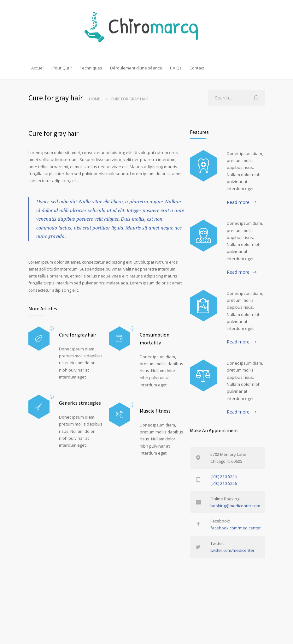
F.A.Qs (176, 68)
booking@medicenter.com (235, 506)
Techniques (91, 68)
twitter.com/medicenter (232, 550)
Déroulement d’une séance (136, 68)
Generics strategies (80, 403)
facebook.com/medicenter (236, 528)
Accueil (38, 68)
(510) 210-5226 (224, 483)
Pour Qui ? (62, 68)
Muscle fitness (155, 411)
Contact (197, 68)
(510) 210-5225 (224, 476)
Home (94, 99)
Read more (238, 202)
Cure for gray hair (53, 133)
